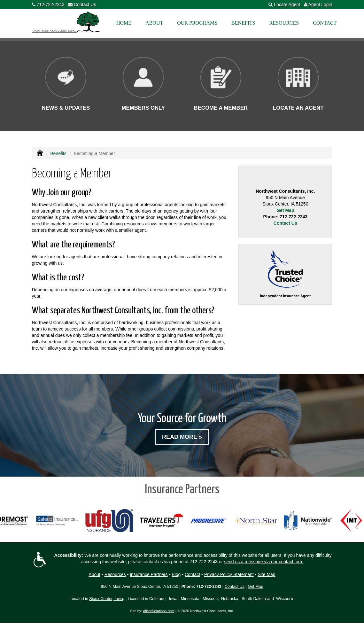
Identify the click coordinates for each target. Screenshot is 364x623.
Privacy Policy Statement (229, 574)
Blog (176, 574)
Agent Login (320, 4)
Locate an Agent (298, 108)
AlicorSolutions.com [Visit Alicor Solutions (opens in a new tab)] (159, 611)
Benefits (58, 153)
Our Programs (197, 23)
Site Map (266, 574)
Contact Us (85, 4)
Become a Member (221, 108)
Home (124, 23)
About (94, 574)
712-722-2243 (50, 4)
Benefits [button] (243, 23)
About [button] (154, 23)
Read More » (182, 437)
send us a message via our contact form (264, 562)
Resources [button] (284, 23)
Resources (115, 574)
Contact (325, 23)
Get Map (285, 210)
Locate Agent (287, 4)
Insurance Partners (149, 574)
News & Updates (66, 108)
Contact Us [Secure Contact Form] (285, 223)
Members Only (143, 108)
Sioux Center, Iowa (106, 599)
